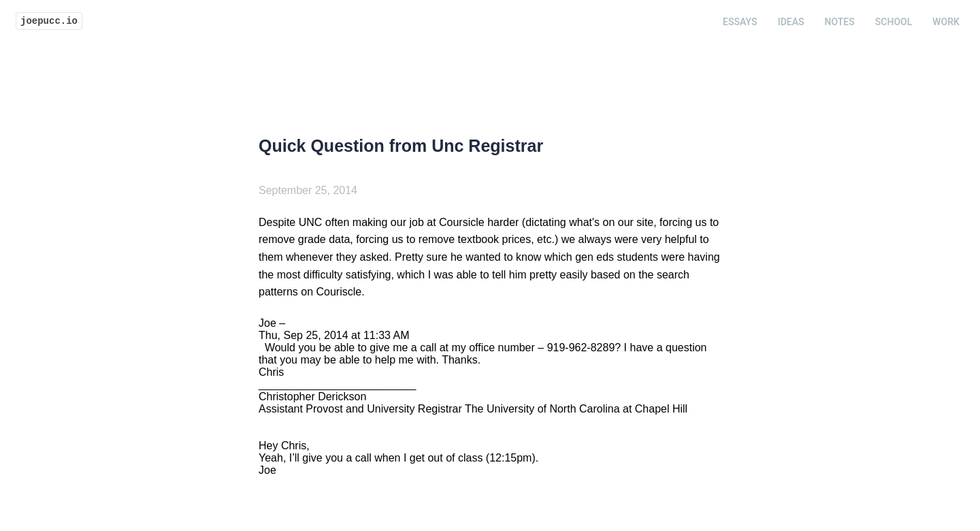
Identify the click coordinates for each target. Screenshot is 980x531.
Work (946, 22)
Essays (740, 22)
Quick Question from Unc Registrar (401, 146)
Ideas (791, 22)
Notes (840, 22)
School (894, 22)
